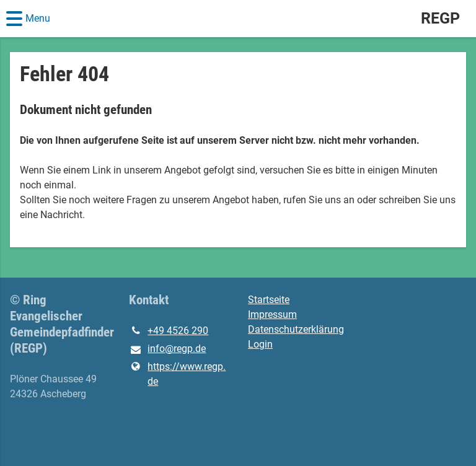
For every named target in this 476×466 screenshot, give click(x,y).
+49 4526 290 (169, 331)
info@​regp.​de (167, 349)
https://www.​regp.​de (177, 374)
